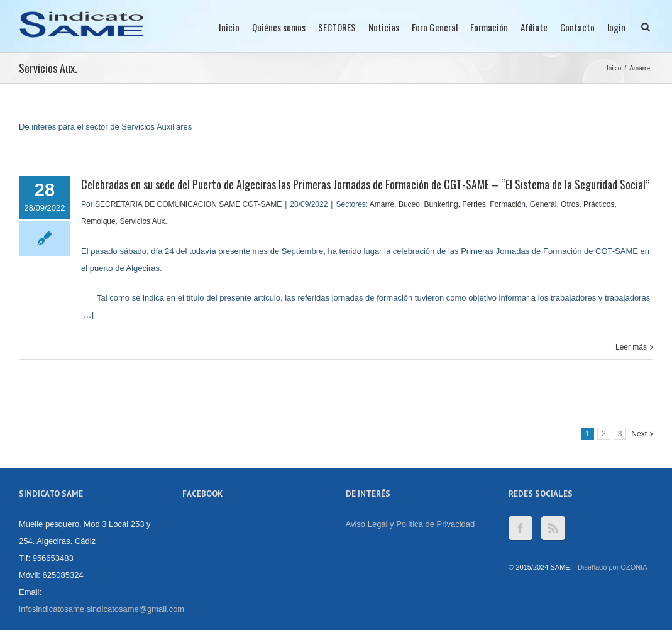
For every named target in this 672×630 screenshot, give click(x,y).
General (543, 204)
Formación (489, 27)
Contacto (577, 27)
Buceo (409, 204)
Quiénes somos (279, 27)
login (616, 27)
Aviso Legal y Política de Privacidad (410, 524)
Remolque (98, 221)
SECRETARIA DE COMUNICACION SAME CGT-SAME (188, 204)
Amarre (640, 68)
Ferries (474, 204)
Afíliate (534, 27)
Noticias (384, 27)
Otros (570, 204)
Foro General (435, 27)
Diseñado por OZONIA (613, 567)
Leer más (631, 347)
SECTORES (337, 27)
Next (639, 434)
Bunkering (441, 204)
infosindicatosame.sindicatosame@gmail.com (102, 609)
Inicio (229, 27)
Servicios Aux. (143, 221)
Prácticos (599, 204)
